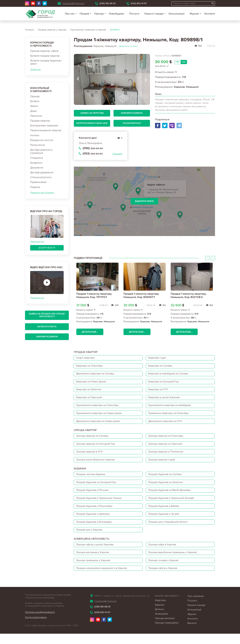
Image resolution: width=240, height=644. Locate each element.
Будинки (160, 615)
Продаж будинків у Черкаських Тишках (100, 505)
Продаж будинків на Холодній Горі (97, 488)
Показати (117, 154)
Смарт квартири (86, 358)
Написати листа (47, 327)
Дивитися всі (37, 241)
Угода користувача (36, 628)
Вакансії (192, 633)
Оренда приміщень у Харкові (94, 570)
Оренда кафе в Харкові (163, 553)
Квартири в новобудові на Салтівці (170, 375)
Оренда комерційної (167, 633)
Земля (34, 106)
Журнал (194, 14)
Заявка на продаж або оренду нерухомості (47, 315)
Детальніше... (90, 332)
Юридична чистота (42, 140)
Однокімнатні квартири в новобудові (171, 408)
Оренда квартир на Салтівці (93, 440)
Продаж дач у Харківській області (169, 530)
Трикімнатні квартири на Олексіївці (170, 416)
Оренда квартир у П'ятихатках (167, 456)
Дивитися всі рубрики (42, 193)
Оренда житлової (165, 629)
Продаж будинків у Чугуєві (165, 521)
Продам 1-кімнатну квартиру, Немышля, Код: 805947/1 (141, 295)
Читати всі (35, 69)
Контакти (210, 14)
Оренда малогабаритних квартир (96, 465)
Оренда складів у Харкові (164, 570)
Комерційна (162, 624)
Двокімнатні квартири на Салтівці (97, 375)
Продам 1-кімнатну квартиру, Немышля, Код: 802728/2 (188, 295)
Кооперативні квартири (44, 126)
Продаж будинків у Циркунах (94, 521)
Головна (29, 30)
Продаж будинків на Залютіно (167, 488)
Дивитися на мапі (128, 46)
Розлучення (37, 145)
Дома (33, 111)
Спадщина (36, 158)
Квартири (160, 611)
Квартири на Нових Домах (92, 383)
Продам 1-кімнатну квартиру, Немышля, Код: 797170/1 (94, 295)
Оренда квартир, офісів (44, 51)
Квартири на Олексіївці (90, 366)
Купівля (35, 101)
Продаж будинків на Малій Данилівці (171, 497)
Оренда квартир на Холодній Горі (97, 448)
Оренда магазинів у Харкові (93, 562)
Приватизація (38, 182)
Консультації (194, 620)
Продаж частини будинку (92, 480)
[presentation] (78, 79)
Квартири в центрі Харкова (165, 400)
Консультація (177, 14)
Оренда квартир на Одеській (166, 448)
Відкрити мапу (144, 201)
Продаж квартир (40, 121)
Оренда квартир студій (162, 465)
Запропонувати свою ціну (92, 123)
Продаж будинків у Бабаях (165, 513)
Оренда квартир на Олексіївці (167, 440)
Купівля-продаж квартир (45, 56)
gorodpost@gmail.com (73, 3)
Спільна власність (41, 177)
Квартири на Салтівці (161, 366)
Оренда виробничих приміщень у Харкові (174, 562)
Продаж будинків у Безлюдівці (95, 530)
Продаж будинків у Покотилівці (95, 513)
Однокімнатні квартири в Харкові (88, 30)
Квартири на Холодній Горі (165, 383)
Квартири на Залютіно (90, 391)
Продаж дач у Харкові (90, 538)
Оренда (35, 96)
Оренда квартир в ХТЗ (90, 456)
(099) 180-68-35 (108, 3)
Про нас (70, 14)
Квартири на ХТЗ (159, 391)
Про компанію (196, 606)
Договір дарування (42, 172)
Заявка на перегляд (92, 113)
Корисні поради (154, 14)
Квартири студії (158, 358)
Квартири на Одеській (90, 400)
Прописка (36, 116)
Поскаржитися (132, 123)
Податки (35, 187)
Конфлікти (36, 163)
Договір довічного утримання (41, 151)
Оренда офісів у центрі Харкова (96, 553)
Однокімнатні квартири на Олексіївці (99, 408)
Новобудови (116, 14)
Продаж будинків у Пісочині (93, 497)
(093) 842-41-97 (139, 3)
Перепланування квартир (46, 130)
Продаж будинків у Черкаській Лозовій (172, 505)
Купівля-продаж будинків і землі (46, 62)
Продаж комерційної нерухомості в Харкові (103, 578)
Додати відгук (47, 248)
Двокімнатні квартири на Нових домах (99, 425)
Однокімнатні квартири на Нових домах (100, 416)
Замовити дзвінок (47, 337)
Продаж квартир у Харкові (52, 30)
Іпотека (35, 135)
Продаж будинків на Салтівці (166, 480)
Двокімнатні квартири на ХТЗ (166, 425)
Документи (37, 168)
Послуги (134, 14)
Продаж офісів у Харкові (164, 578)
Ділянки (159, 620)
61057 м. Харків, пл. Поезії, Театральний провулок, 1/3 (122, 606)
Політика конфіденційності (40, 622)
